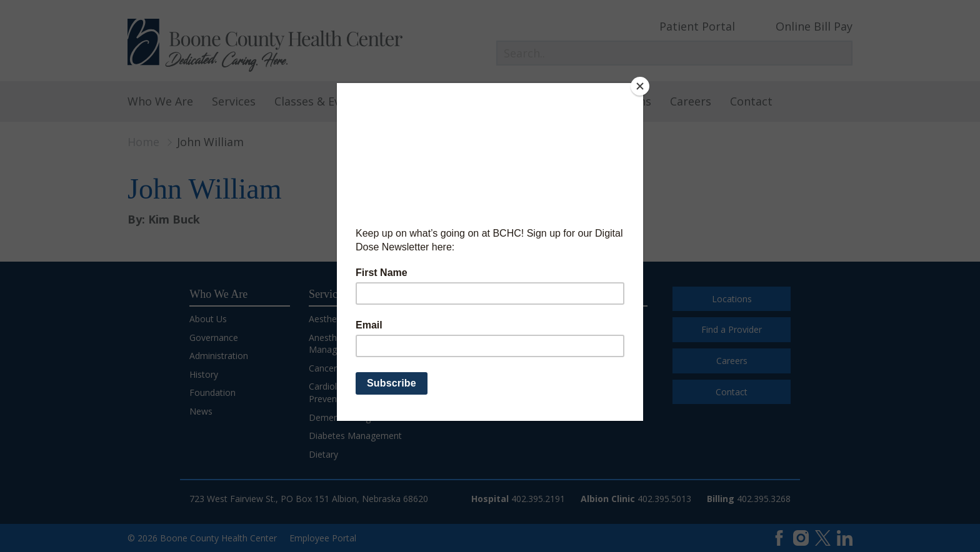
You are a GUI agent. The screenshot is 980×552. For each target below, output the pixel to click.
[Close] (640, 86)
